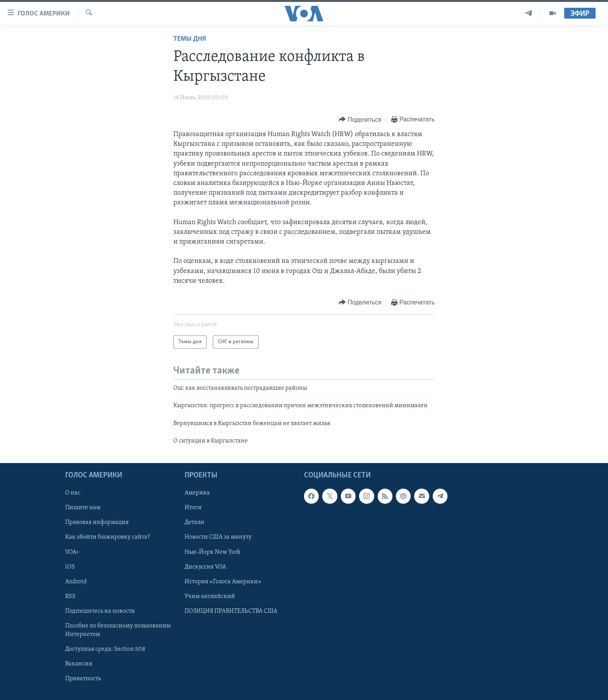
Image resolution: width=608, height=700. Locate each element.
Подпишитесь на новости (100, 611)
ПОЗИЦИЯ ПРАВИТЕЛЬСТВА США (231, 611)
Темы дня (190, 39)
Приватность (83, 678)
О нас (73, 493)
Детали (194, 522)
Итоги (193, 508)
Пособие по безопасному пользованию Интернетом (118, 630)
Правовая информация (97, 522)
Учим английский (210, 596)
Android (76, 581)
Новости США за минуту (218, 537)
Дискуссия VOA (205, 567)
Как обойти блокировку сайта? (107, 537)
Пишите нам (83, 508)
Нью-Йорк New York (212, 552)
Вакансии (79, 664)
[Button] (360, 120)
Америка (197, 493)
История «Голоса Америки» (223, 581)
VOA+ (72, 552)
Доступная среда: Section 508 (105, 649)
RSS (70, 596)
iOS (70, 567)
